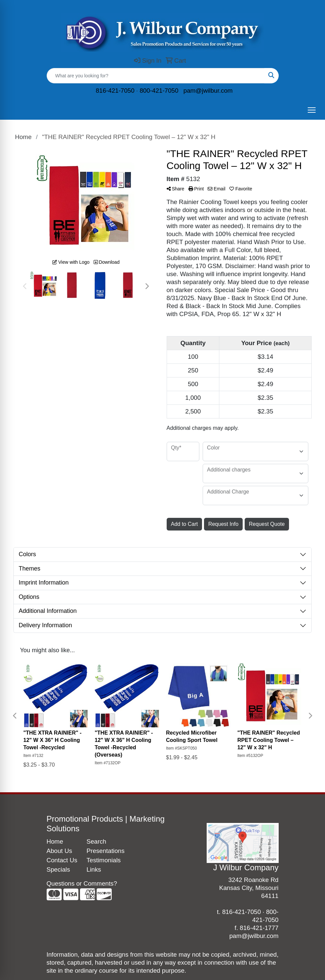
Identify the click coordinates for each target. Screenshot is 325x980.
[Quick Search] (156, 76)
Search (96, 841)
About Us (59, 851)
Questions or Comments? (82, 883)
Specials (58, 869)
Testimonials (103, 860)
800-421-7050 (159, 91)
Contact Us (62, 860)
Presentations (103, 851)
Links (94, 869)
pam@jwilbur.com (208, 91)
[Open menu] (312, 110)
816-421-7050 (115, 91)
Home (55, 841)
